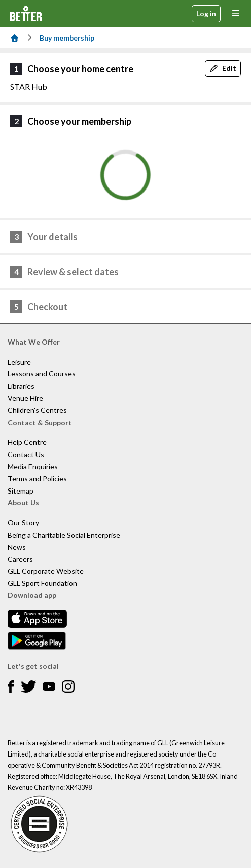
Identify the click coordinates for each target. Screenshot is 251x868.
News (17, 547)
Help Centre (27, 442)
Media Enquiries (33, 466)
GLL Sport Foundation (42, 583)
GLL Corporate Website (46, 571)
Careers (20, 559)
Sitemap (21, 491)
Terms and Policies (37, 479)
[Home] (15, 38)
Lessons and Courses (42, 374)
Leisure (19, 362)
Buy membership (67, 38)
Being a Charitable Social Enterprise (64, 535)
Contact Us (26, 454)
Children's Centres (37, 410)
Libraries (21, 386)
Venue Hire (25, 398)
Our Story (23, 523)
